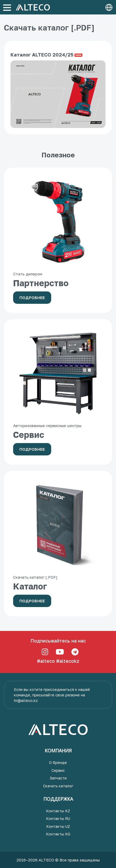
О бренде (58, 762)
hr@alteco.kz (26, 700)
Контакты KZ (58, 811)
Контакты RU (58, 818)
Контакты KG (58, 834)
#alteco (46, 661)
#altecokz (68, 661)
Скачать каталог (58, 786)
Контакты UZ (58, 826)
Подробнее (32, 297)
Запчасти (58, 778)
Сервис (58, 770)
